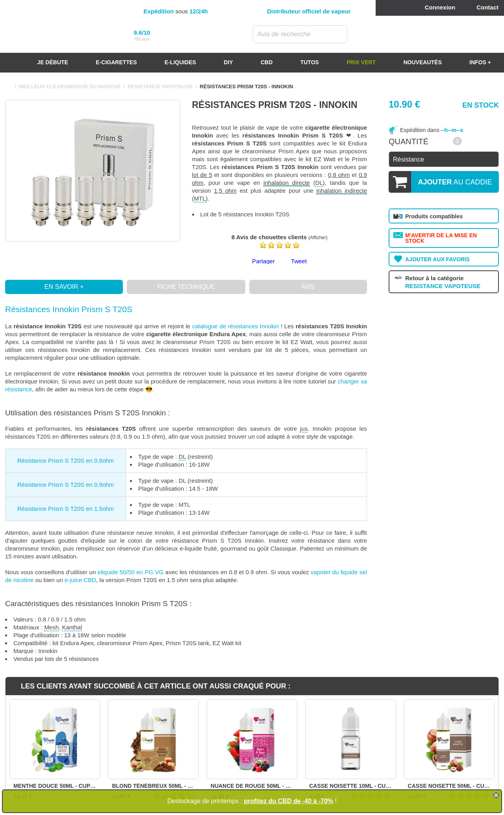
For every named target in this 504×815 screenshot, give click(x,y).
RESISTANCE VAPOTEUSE (160, 87)
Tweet (299, 261)
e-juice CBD (80, 580)
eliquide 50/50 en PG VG (131, 572)
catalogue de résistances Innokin (235, 326)
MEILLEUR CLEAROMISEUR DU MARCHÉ (70, 87)
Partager (263, 261)
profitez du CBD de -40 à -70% (289, 801)
